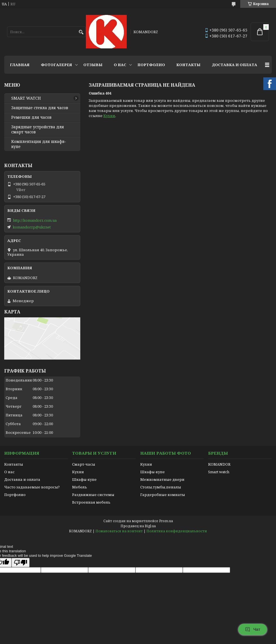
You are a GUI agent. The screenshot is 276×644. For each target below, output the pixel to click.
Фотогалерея (56, 65)
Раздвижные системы (93, 495)
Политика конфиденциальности (177, 531)
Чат (253, 629)
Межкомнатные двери (162, 479)
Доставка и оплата (234, 65)
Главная (20, 65)
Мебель (80, 487)
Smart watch (219, 472)
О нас (120, 65)
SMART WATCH (26, 98)
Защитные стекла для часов (40, 108)
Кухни (109, 116)
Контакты (188, 65)
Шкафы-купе (84, 479)
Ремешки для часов (31, 117)
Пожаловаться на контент (119, 531)
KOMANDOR (219, 464)
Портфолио (151, 65)
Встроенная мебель (91, 502)
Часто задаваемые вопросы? (32, 487)
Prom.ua (166, 521)
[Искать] (81, 32)
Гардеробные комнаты (163, 495)
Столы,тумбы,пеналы (161, 487)
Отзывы (93, 65)
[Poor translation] (21, 563)
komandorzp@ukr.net (32, 227)
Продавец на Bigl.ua (138, 526)
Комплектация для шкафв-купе (39, 144)
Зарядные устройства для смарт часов (38, 129)
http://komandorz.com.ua (35, 220)
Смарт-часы (84, 464)
